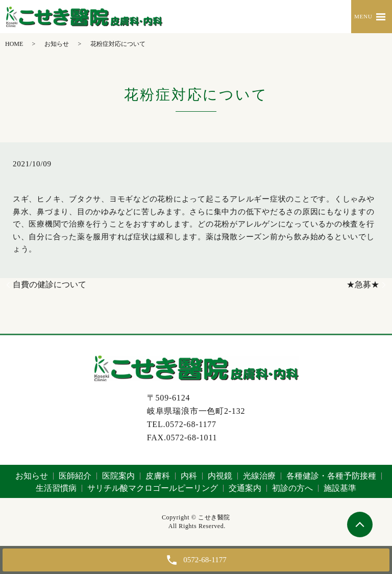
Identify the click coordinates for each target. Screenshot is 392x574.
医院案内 (118, 476)
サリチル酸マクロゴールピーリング (153, 488)
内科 (189, 476)
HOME (14, 44)
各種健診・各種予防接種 (331, 476)
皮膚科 (158, 476)
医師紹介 (75, 476)
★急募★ (363, 284)
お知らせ (57, 44)
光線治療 (259, 476)
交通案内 (245, 488)
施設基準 (340, 488)
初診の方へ (292, 488)
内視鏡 (220, 476)
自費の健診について (50, 284)
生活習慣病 (56, 488)
